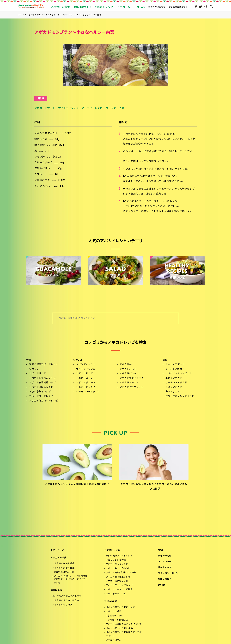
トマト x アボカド (175, 365)
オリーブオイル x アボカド (180, 396)
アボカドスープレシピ (41, 396)
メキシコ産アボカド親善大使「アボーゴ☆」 (124, 634)
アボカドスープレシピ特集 (119, 590)
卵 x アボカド (173, 392)
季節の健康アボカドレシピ (44, 365)
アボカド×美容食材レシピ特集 (121, 573)
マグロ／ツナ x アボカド (179, 374)
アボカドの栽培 (114, 612)
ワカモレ (34, 369)
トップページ (57, 550)
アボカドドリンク (86, 387)
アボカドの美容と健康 (63, 568)
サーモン (111, 108)
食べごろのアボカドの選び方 (67, 596)
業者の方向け (165, 556)
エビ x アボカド (174, 378)
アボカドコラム (114, 640)
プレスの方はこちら (178, 7)
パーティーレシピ (92, 108)
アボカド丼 (126, 365)
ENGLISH (162, 585)
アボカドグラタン (129, 374)
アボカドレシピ (112, 550)
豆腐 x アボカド (174, 387)
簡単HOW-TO (57, 591)
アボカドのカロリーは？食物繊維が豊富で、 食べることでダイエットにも (71, 579)
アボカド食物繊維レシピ (42, 383)
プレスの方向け (166, 562)
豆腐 (122, 108)
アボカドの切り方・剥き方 (66, 601)
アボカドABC (111, 602)
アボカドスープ (85, 378)
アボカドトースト (129, 383)
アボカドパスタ (128, 369)
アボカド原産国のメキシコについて (124, 624)
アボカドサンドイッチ (132, 378)
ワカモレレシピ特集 (116, 560)
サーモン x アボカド (176, 383)
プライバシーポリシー (169, 573)
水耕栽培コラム (115, 616)
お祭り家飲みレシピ (40, 392)
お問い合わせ (165, 579)
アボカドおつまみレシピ (42, 378)
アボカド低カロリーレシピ (44, 401)
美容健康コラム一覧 (64, 572)
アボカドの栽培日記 (118, 620)
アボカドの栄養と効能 (63, 564)
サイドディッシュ (68, 108)
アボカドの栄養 (58, 558)
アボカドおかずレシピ (132, 387)
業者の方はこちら (157, 7)
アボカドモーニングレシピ (119, 585)
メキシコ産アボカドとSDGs (119, 629)
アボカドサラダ (38, 374)
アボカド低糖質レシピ (41, 387)
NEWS (161, 550)
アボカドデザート (45, 108)
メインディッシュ (86, 365)
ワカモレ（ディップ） (88, 392)
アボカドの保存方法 (62, 605)
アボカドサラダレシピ (117, 564)
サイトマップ (165, 568)
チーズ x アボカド (175, 369)
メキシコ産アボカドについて (120, 607)
